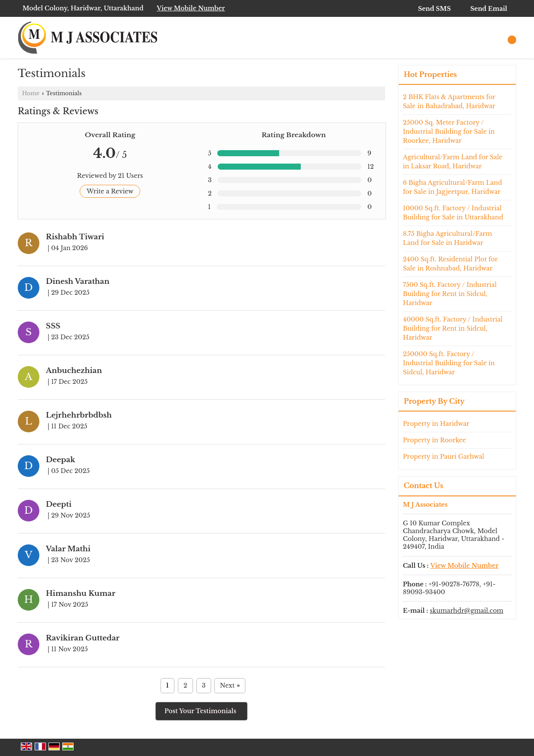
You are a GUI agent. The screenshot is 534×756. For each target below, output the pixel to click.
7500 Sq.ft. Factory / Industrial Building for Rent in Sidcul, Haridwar (450, 294)
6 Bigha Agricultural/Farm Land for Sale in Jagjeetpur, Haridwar (452, 187)
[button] (191, 8)
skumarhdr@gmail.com (466, 611)
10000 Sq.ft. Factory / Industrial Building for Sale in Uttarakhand (453, 213)
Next (230, 686)
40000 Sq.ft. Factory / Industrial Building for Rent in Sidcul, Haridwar (453, 328)
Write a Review (110, 191)
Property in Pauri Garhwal (444, 457)
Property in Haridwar (436, 424)
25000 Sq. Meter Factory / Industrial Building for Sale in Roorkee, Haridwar (449, 132)
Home (31, 93)
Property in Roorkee (434, 440)
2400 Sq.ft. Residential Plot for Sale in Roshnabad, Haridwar (450, 264)
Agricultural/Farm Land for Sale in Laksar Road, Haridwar (453, 162)
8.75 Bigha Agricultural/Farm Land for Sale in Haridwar (447, 238)
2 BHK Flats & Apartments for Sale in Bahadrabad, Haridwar (449, 101)
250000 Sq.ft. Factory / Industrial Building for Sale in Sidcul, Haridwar (449, 363)
